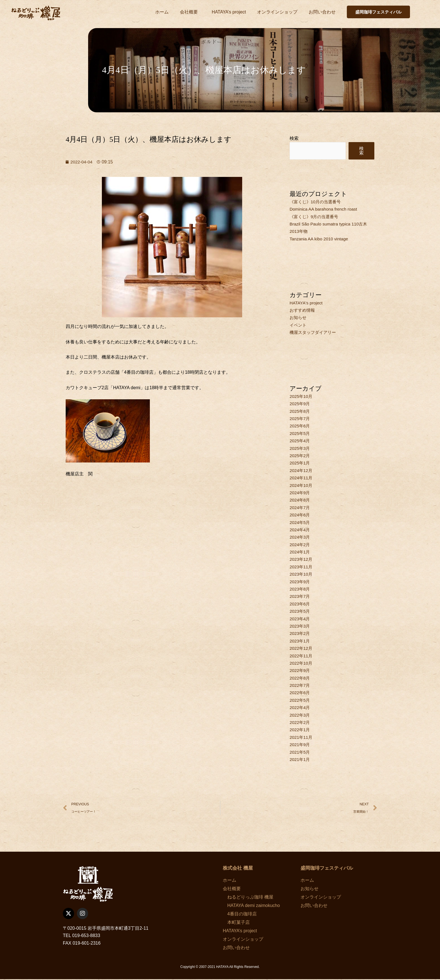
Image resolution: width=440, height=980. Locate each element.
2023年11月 (302, 567)
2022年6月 (300, 693)
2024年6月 (300, 515)
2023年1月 (300, 641)
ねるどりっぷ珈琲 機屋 (248, 898)
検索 (294, 138)
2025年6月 (300, 426)
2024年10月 (302, 485)
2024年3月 (300, 537)
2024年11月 (302, 478)
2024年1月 (300, 552)
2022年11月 (302, 656)
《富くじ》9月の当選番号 (316, 217)
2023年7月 (300, 596)
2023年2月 (300, 633)
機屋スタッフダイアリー (314, 332)
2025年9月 (300, 404)
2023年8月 (300, 589)
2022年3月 (300, 715)
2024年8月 (300, 500)
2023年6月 (300, 604)
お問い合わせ (322, 12)
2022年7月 (300, 685)
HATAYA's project (307, 303)
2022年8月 (300, 678)
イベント (299, 325)
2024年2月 (300, 545)
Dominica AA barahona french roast (325, 209)
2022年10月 (302, 663)
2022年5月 (300, 700)
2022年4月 (300, 707)
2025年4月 (300, 441)
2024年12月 (302, 470)
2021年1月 (300, 759)
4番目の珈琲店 (240, 914)
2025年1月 (300, 463)
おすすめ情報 (303, 310)
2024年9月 (300, 493)
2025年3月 (300, 448)
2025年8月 (300, 411)
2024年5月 (300, 522)
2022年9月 (300, 670)
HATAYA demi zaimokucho (251, 906)
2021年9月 (300, 745)
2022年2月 (300, 722)
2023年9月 (300, 582)
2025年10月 (302, 396)
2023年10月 (302, 574)
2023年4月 (300, 619)
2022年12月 (302, 648)
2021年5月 (300, 752)
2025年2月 (300, 456)
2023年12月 (302, 559)
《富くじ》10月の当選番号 (317, 202)
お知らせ (299, 317)
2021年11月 (302, 737)
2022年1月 (300, 730)
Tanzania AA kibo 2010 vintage (320, 239)
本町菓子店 (236, 923)
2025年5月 (300, 433)
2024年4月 (300, 530)
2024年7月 (300, 508)
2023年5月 (300, 611)
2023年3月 (300, 626)
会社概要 (190, 12)
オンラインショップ (277, 12)
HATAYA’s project (229, 12)
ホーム (162, 12)
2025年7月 (300, 419)
